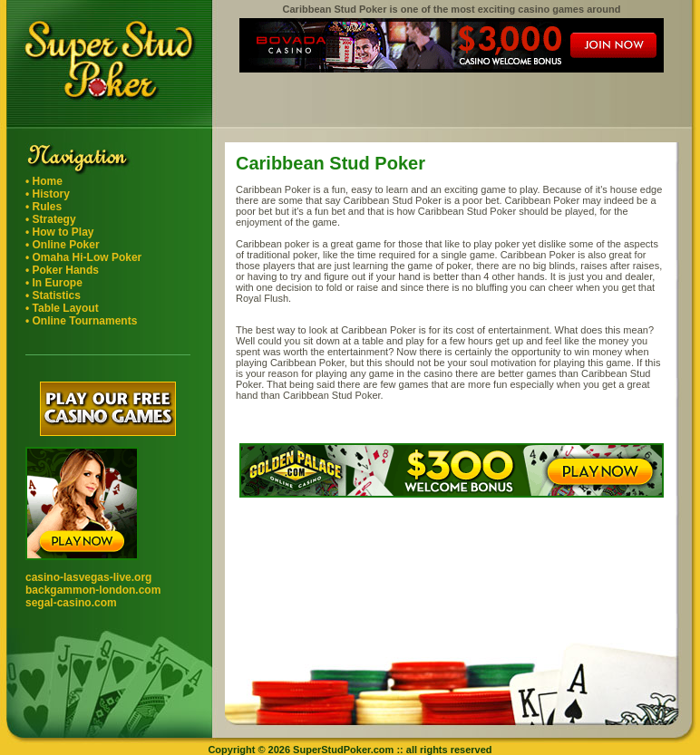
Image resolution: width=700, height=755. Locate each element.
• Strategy (51, 219)
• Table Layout (62, 308)
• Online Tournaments (81, 321)
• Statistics (53, 295)
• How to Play (60, 232)
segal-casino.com (71, 603)
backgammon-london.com (93, 590)
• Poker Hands (62, 270)
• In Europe (54, 283)
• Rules (44, 207)
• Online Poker (63, 245)
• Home (44, 181)
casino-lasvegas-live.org (88, 577)
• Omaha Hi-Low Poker (83, 257)
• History (48, 194)
